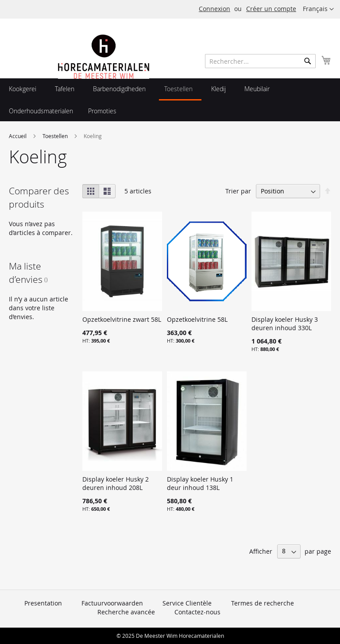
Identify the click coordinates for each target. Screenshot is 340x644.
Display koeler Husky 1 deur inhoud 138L (200, 483)
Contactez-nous (197, 612)
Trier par (238, 191)
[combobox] (260, 61)
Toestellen (56, 136)
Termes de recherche (263, 603)
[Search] (308, 61)
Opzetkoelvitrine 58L (197, 319)
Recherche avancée (126, 612)
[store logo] (104, 76)
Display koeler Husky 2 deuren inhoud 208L (116, 483)
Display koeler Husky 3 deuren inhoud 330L (285, 324)
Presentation (43, 603)
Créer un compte (271, 9)
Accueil (18, 136)
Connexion (214, 9)
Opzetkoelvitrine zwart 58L (122, 319)
